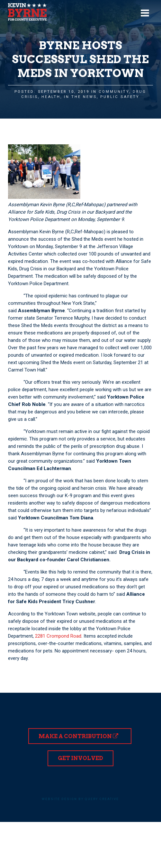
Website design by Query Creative (80, 799)
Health (51, 97)
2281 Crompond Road (58, 636)
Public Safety (120, 97)
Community (114, 92)
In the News (80, 97)
